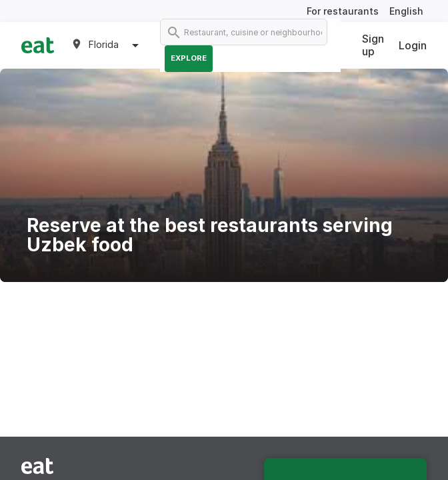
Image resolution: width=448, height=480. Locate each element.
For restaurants (343, 11)
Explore (189, 58)
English (406, 11)
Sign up (373, 45)
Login (413, 45)
